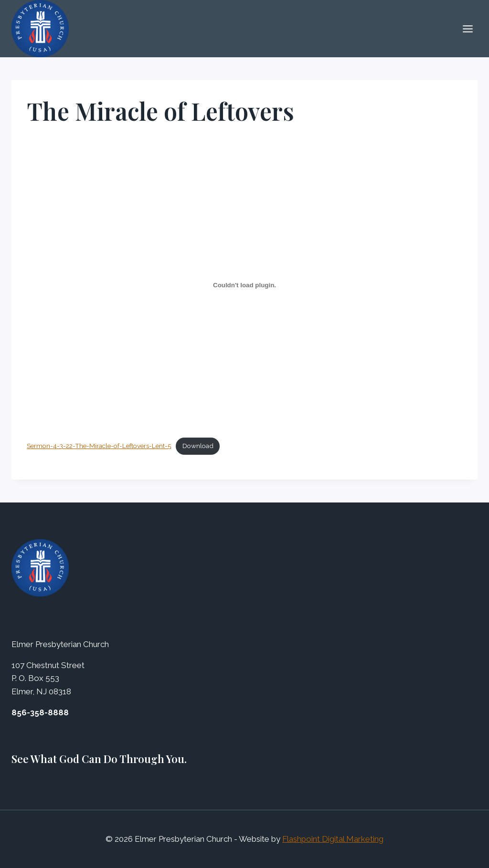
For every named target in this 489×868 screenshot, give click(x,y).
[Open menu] (468, 29)
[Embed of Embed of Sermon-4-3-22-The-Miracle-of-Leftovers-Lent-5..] (244, 285)
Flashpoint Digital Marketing (333, 839)
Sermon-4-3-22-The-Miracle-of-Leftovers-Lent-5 (99, 446)
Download (198, 446)
